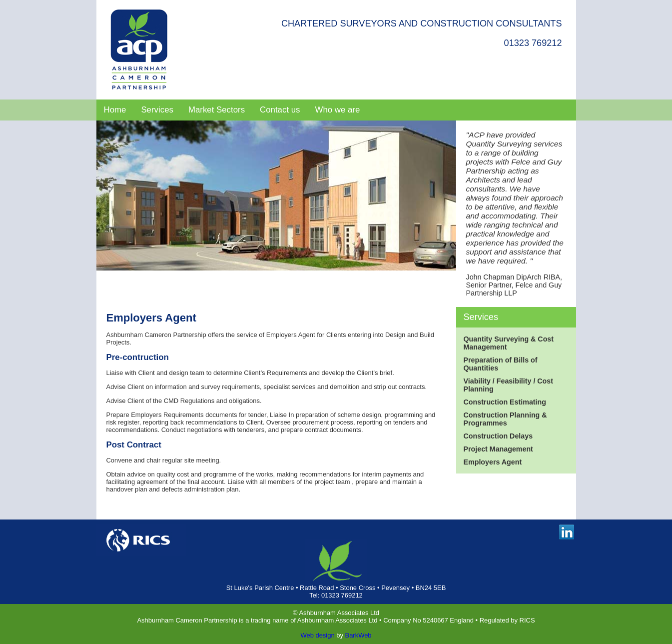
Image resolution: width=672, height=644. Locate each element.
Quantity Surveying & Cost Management (509, 343)
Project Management (498, 449)
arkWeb (360, 635)
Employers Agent (493, 462)
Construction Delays (498, 436)
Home (115, 110)
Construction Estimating (505, 402)
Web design (317, 635)
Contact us (280, 110)
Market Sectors (217, 110)
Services (157, 110)
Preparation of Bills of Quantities (501, 364)
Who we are (338, 110)
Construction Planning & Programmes (505, 419)
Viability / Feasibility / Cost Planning (509, 385)
